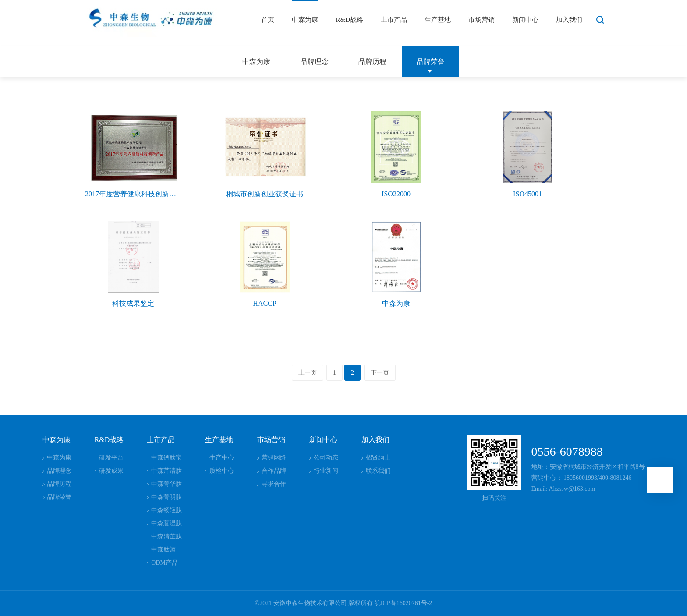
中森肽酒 (163, 550)
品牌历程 (372, 62)
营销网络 (274, 458)
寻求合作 (274, 484)
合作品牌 (274, 471)
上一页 (308, 373)
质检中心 (222, 471)
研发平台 (111, 458)
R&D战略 (349, 20)
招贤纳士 (378, 458)
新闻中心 (525, 20)
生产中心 (222, 458)
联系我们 (378, 471)
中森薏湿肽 (166, 523)
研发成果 (111, 471)
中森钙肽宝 (166, 458)
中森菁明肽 (166, 497)
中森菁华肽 (166, 484)
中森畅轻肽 (166, 510)
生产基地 (438, 20)
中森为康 (305, 20)
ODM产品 (165, 563)
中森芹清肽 (166, 471)
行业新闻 (326, 471)
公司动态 (326, 458)
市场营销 (482, 20)
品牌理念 (315, 62)
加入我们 (569, 20)
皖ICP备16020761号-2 (403, 603)
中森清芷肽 (166, 536)
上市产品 (394, 20)
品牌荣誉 (431, 62)
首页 (268, 20)
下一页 (380, 373)
